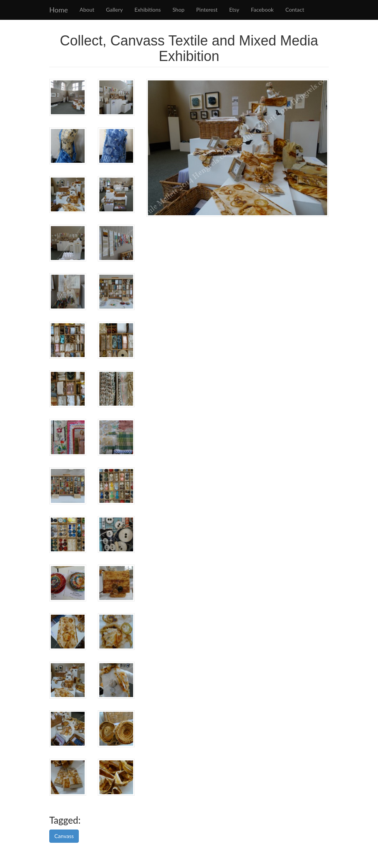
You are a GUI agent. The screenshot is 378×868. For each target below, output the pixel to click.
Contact (295, 10)
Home (59, 10)
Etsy (234, 10)
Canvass (64, 836)
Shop (178, 10)
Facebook (263, 10)
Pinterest (207, 10)
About (87, 10)
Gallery (114, 10)
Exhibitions (148, 10)
